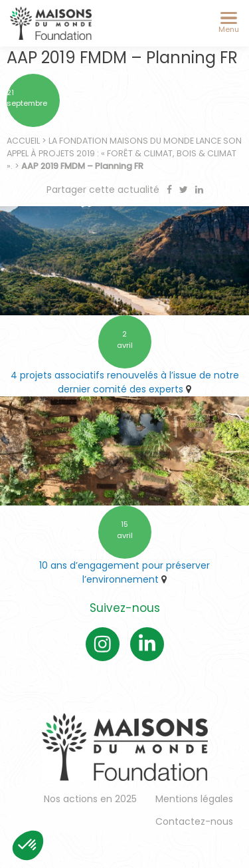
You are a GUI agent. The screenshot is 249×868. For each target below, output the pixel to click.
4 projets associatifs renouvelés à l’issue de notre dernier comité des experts (125, 382)
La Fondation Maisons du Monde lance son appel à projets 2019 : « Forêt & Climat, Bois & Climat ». (124, 153)
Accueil (23, 141)
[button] (28, 845)
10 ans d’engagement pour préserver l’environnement (124, 572)
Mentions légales (194, 799)
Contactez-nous (194, 821)
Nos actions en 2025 (90, 799)
